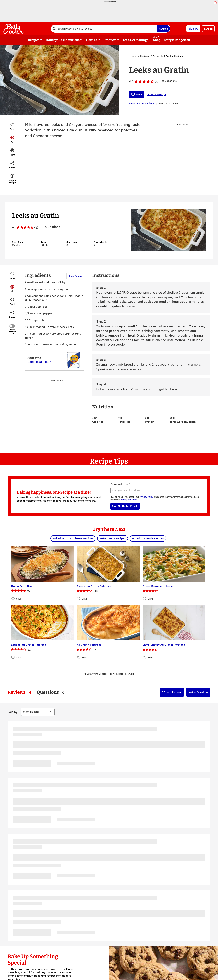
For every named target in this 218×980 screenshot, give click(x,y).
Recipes (144, 56)
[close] (215, 3)
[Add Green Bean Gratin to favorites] (13, 599)
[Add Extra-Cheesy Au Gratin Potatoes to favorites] (145, 658)
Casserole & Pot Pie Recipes (168, 56)
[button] (12, 139)
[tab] (19, 692)
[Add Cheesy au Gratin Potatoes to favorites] (79, 599)
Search (164, 29)
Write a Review (172, 692)
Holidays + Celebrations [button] (63, 40)
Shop (157, 40)
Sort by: (13, 712)
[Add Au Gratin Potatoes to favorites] (79, 658)
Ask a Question (198, 692)
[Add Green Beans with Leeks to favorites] (145, 599)
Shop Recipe (75, 276)
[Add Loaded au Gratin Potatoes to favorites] (13, 658)
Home (133, 56)
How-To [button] (92, 40)
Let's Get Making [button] (135, 40)
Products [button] (110, 40)
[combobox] (104, 29)
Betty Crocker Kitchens (142, 103)
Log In (208, 29)
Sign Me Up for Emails (125, 506)
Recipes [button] (34, 40)
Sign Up (193, 29)
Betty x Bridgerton (177, 40)
